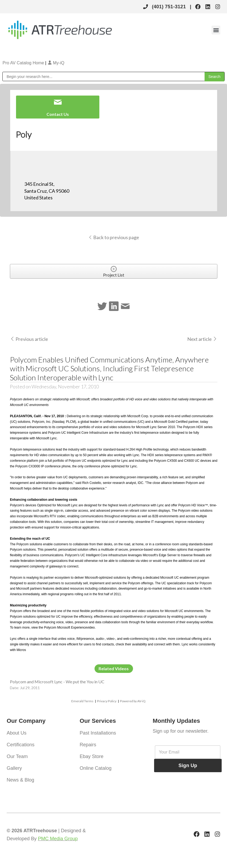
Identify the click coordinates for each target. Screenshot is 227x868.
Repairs (88, 745)
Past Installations (98, 733)
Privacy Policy (107, 701)
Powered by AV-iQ (133, 701)
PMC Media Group (58, 839)
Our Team (17, 756)
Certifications (21, 745)
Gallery (14, 768)
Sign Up (188, 766)
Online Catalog (95, 768)
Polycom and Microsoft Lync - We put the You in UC (57, 682)
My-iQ (56, 63)
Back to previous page (114, 237)
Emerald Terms (82, 701)
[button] (216, 30)
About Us (17, 733)
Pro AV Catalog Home (24, 63)
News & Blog (20, 780)
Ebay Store (91, 756)
